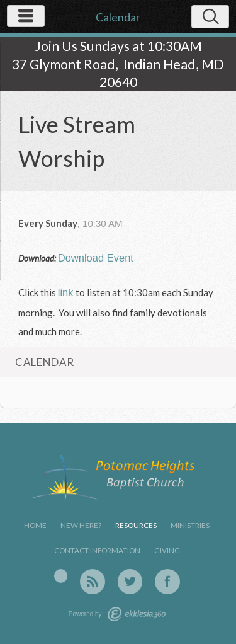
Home (35, 525)
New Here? (81, 525)
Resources (136, 525)
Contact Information (97, 550)
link (66, 292)
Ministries (190, 525)
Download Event (96, 258)
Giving (167, 550)
